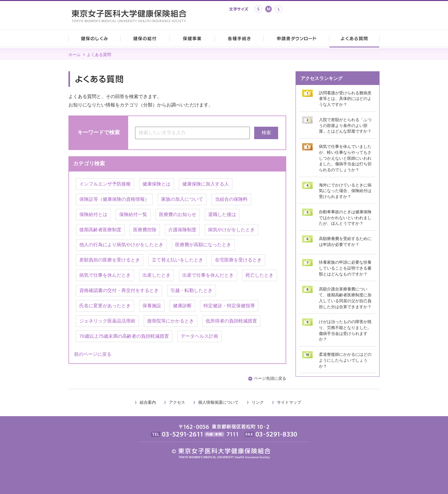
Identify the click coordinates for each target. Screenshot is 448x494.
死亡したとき (259, 275)
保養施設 (152, 306)
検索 (266, 133)
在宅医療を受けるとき (238, 260)
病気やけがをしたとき (231, 230)
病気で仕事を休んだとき (105, 275)
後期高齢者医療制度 (100, 230)
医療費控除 (145, 230)
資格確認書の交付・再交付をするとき (119, 290)
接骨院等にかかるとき (170, 321)
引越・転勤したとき (191, 290)
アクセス (177, 402)
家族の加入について (182, 199)
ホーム (75, 55)
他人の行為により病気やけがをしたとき (121, 245)
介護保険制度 (182, 230)
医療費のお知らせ (178, 214)
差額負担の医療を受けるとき (110, 260)
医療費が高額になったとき (203, 245)
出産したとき (156, 275)
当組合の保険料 (231, 199)
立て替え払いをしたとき (177, 260)
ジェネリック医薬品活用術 (107, 321)
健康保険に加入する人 (206, 184)
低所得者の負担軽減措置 (231, 321)
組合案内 (148, 402)
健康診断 (182, 306)
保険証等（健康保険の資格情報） (114, 199)
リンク (258, 402)
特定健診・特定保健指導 (229, 306)
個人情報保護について (218, 402)
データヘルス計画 (199, 336)
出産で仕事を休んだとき (208, 275)
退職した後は (222, 214)
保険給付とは (93, 214)
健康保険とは (156, 184)
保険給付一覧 (133, 214)
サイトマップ (289, 402)
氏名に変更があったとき (105, 306)
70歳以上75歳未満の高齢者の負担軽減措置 (124, 336)
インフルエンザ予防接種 (105, 184)
